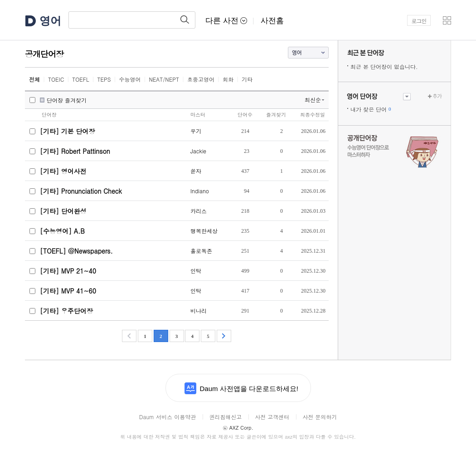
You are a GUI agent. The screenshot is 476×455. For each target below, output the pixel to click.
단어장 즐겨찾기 (67, 100)
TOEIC (56, 79)
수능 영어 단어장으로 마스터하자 (394, 151)
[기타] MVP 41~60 (68, 291)
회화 (228, 79)
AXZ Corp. (238, 428)
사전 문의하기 (320, 417)
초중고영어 (201, 79)
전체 (34, 79)
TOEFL (80, 79)
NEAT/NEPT (164, 79)
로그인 (419, 21)
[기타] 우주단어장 (66, 311)
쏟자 (196, 171)
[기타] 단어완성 (63, 211)
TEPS (104, 79)
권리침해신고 (225, 417)
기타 (247, 79)
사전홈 (272, 21)
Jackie (198, 151)
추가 (437, 96)
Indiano (200, 191)
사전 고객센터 (272, 417)
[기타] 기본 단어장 (67, 131)
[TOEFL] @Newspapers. (76, 251)
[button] (447, 20)
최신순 (313, 100)
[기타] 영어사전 (63, 171)
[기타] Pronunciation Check (81, 191)
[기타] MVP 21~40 (68, 271)
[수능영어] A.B (62, 231)
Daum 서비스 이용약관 (168, 417)
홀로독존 (201, 251)
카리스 (199, 211)
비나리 (199, 311)
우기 (196, 131)
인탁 (196, 271)
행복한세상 (204, 231)
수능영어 (130, 79)
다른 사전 (226, 21)
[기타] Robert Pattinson (75, 151)
